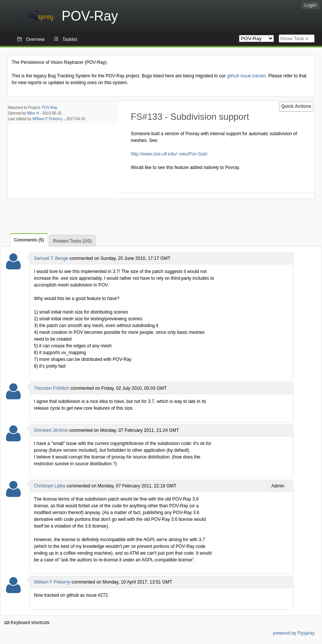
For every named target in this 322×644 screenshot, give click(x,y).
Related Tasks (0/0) (72, 241)
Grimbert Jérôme (51, 430)
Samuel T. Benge (51, 258)
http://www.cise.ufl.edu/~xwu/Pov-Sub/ (169, 154)
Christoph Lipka (49, 486)
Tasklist (70, 39)
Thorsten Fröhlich (51, 388)
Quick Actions (296, 106)
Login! (311, 5)
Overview (35, 39)
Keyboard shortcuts (27, 623)
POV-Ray (50, 108)
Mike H (33, 113)
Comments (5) (29, 240)
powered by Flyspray (294, 633)
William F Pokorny (48, 119)
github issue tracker (246, 76)
